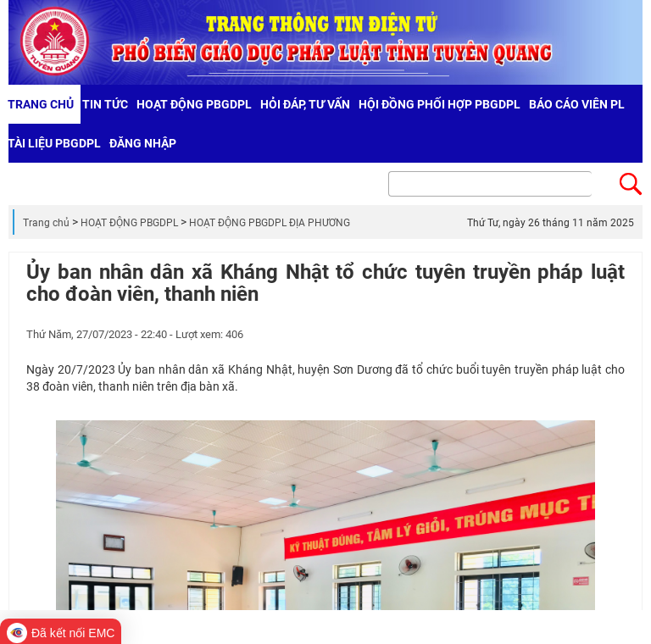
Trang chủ (46, 223)
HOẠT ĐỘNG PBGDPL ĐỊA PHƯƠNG (270, 223)
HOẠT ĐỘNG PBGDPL (129, 223)
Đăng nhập (143, 143)
